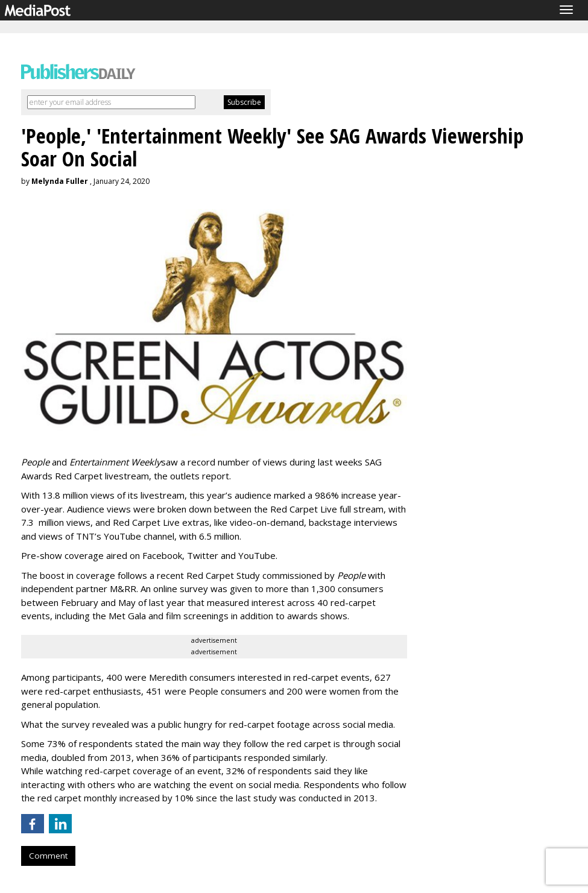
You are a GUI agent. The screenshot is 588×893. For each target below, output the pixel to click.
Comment (48, 856)
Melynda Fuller (60, 181)
